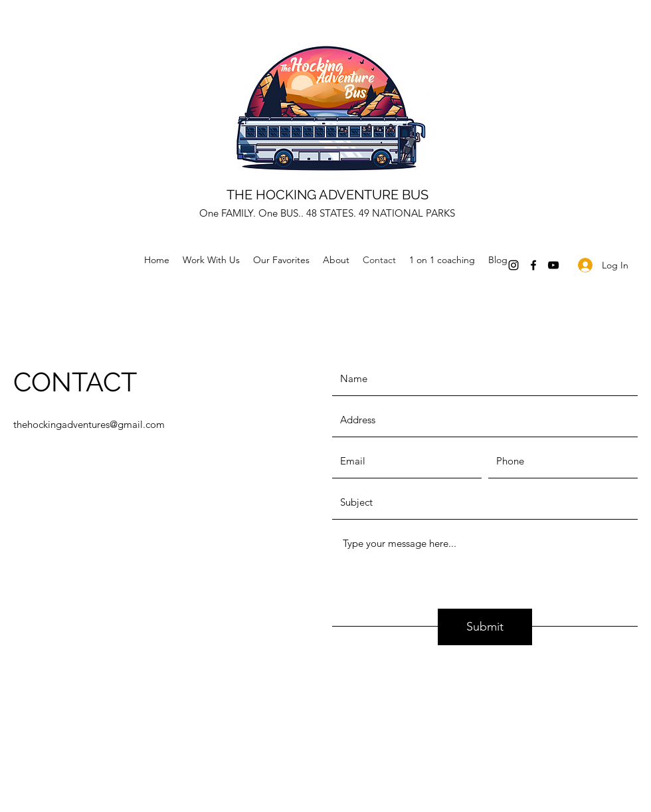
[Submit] (485, 627)
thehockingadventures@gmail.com (89, 424)
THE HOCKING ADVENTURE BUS (327, 195)
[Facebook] (533, 265)
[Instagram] (513, 265)
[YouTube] (553, 265)
